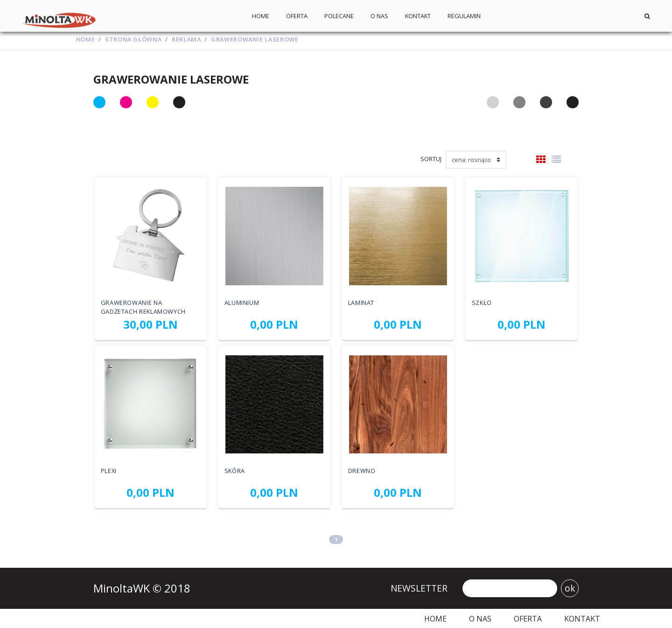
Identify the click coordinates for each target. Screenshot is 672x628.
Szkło (482, 302)
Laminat (361, 302)
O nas (379, 16)
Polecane (339, 16)
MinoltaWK (123, 588)
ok (570, 588)
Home (261, 16)
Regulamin (464, 16)
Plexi (109, 471)
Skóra (235, 471)
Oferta (297, 16)
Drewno (362, 471)
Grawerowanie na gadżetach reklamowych (143, 307)
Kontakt (418, 16)
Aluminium (242, 302)
